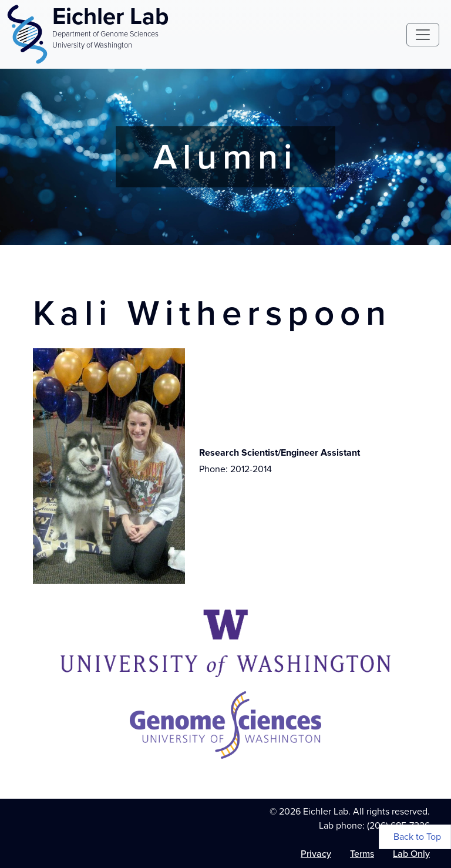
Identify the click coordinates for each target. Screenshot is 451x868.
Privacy (316, 854)
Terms (362, 854)
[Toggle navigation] (423, 35)
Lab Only (411, 854)
